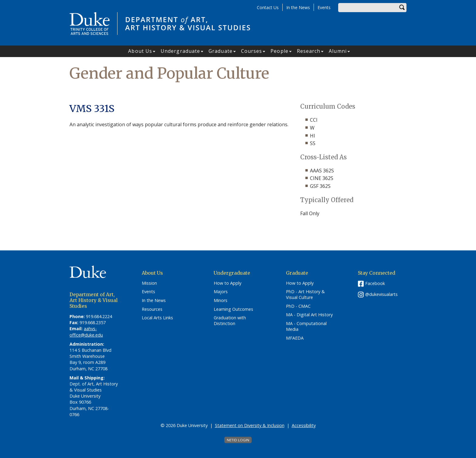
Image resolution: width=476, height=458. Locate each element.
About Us (140, 51)
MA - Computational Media (306, 326)
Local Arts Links (157, 318)
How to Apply (228, 283)
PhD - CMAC (298, 306)
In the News (298, 7)
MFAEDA (295, 338)
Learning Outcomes (233, 309)
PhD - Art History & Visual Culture (305, 295)
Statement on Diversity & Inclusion (250, 425)
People (279, 51)
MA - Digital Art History (309, 315)
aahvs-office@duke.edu (86, 332)
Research (309, 51)
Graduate (221, 51)
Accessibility (304, 425)
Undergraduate (180, 51)
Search (402, 8)
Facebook (375, 283)
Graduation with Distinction (230, 321)
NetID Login (238, 440)
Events (324, 7)
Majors (221, 292)
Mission (149, 283)
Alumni (338, 51)
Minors (221, 300)
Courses (252, 51)
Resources (152, 309)
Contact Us (268, 7)
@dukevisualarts (381, 294)
